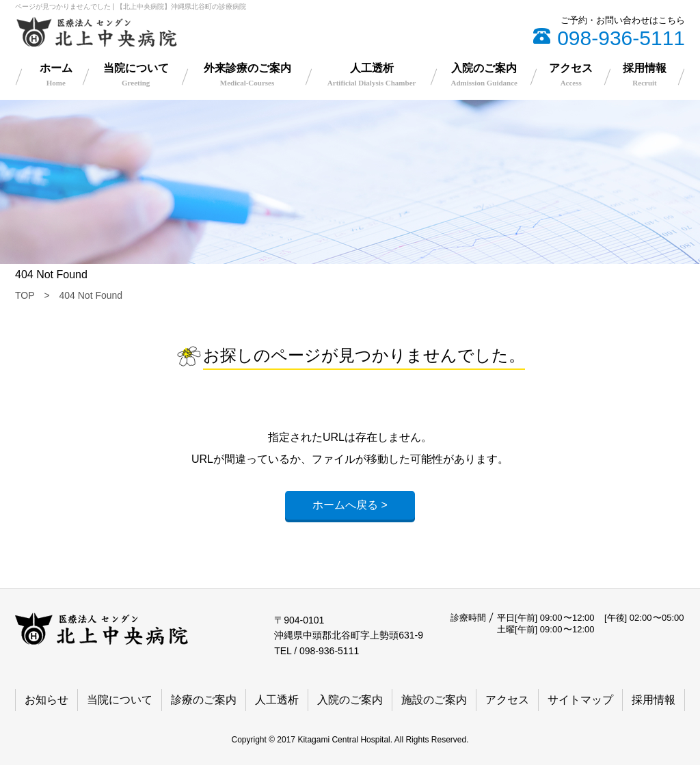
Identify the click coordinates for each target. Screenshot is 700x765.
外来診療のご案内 (247, 75)
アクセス (571, 75)
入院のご (350, 700)
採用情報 (645, 75)
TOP (25, 295)
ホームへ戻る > (350, 505)
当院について (136, 75)
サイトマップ (580, 700)
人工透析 (372, 75)
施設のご (434, 700)
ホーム (56, 75)
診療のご (204, 700)
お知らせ (46, 700)
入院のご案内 (484, 75)
